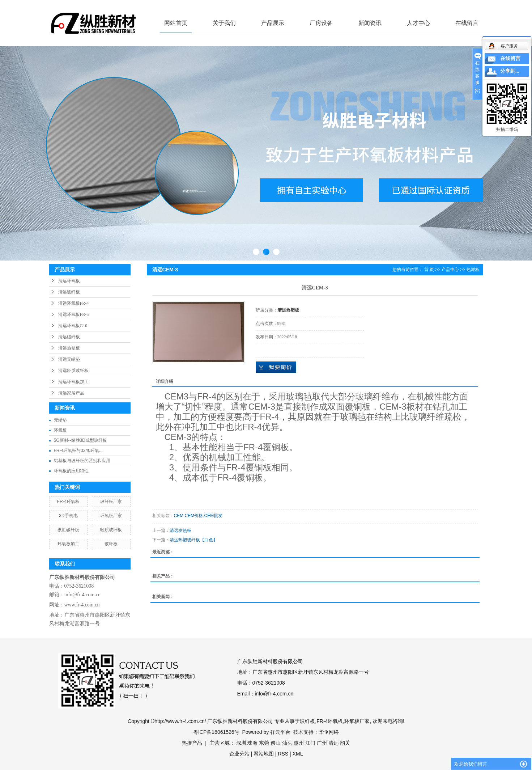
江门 (310, 743)
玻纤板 (111, 544)
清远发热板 (180, 530)
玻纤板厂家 (111, 502)
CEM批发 (214, 516)
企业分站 (239, 754)
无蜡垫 (60, 420)
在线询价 (276, 367)
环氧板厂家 (111, 516)
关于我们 (224, 23)
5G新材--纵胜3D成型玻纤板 (80, 440)
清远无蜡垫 (69, 359)
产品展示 (273, 23)
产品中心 (450, 270)
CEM (179, 516)
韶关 (345, 743)
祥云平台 (280, 732)
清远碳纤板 (69, 337)
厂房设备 (321, 23)
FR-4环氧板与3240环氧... (78, 450)
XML (298, 754)
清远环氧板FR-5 (74, 314)
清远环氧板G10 (73, 326)
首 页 (429, 270)
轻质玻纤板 (111, 530)
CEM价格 (194, 516)
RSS (283, 754)
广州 (322, 743)
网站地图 (264, 754)
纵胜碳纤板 (68, 530)
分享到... (510, 71)
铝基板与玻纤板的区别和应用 (82, 461)
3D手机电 (68, 516)
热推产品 (192, 743)
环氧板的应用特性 (71, 471)
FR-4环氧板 (69, 502)
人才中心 (418, 23)
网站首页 (176, 23)
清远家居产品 (71, 393)
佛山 (276, 743)
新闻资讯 (370, 23)
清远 (333, 743)
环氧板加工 (68, 544)
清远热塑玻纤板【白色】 (193, 540)
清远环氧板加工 (73, 382)
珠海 (252, 743)
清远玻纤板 (69, 292)
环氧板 (60, 430)
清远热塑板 (69, 348)
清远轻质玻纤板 (73, 371)
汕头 (287, 743)
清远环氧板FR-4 (74, 303)
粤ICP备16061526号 (216, 732)
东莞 (264, 743)
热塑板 (473, 270)
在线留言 (467, 23)
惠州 (299, 743)
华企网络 (329, 732)
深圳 (241, 743)
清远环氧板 (69, 281)
